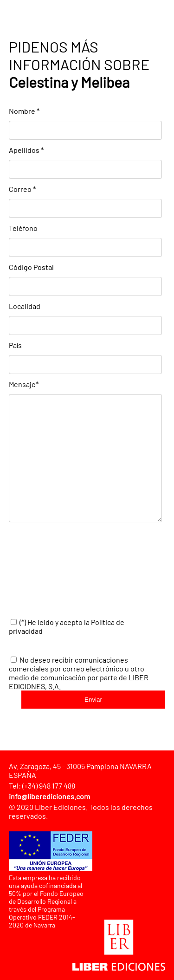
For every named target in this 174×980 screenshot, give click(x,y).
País (15, 345)
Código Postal (31, 267)
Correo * (22, 189)
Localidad (25, 306)
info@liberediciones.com (49, 796)
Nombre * (24, 111)
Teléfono (23, 228)
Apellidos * (26, 150)
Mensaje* (24, 384)
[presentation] (79, 571)
